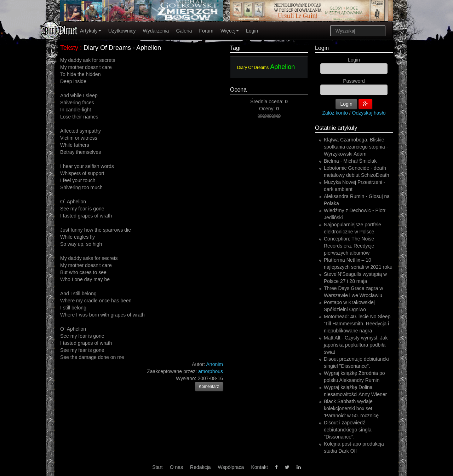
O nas (176, 467)
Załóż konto (335, 113)
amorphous (211, 371)
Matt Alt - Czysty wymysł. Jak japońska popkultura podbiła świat (356, 345)
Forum (206, 31)
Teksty (69, 48)
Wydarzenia (156, 31)
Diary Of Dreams (253, 68)
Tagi (235, 48)
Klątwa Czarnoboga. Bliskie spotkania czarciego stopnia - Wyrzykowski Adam (356, 147)
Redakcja (200, 467)
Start (157, 467)
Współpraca (231, 467)
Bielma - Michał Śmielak (350, 161)
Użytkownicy (122, 31)
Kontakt (259, 467)
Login (252, 31)
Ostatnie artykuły (336, 128)
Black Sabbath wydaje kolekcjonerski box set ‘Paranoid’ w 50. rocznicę (351, 408)
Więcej (230, 31)
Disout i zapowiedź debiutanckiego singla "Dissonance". (348, 430)
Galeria (184, 31)
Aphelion (282, 67)
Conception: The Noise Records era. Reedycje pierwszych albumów (349, 246)
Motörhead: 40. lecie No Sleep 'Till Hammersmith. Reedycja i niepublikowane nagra (357, 324)
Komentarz (209, 387)
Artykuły (91, 31)
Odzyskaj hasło (369, 113)
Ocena (238, 90)
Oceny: (268, 109)
